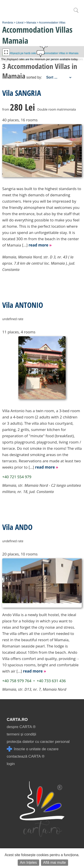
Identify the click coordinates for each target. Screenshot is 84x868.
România (8, 23)
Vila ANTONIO (23, 305)
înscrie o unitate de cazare (33, 749)
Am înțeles (28, 863)
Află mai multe (55, 863)
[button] (41, 54)
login (11, 764)
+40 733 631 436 (51, 681)
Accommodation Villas (52, 23)
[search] (76, 13)
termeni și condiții (21, 734)
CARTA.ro (17, 720)
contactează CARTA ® (26, 756)
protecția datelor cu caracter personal (38, 742)
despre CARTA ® (21, 727)
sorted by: (34, 77)
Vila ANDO (17, 527)
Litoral (20, 23)
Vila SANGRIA (22, 93)
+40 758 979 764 (17, 681)
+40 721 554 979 (17, 477)
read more (40, 245)
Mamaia (31, 23)
